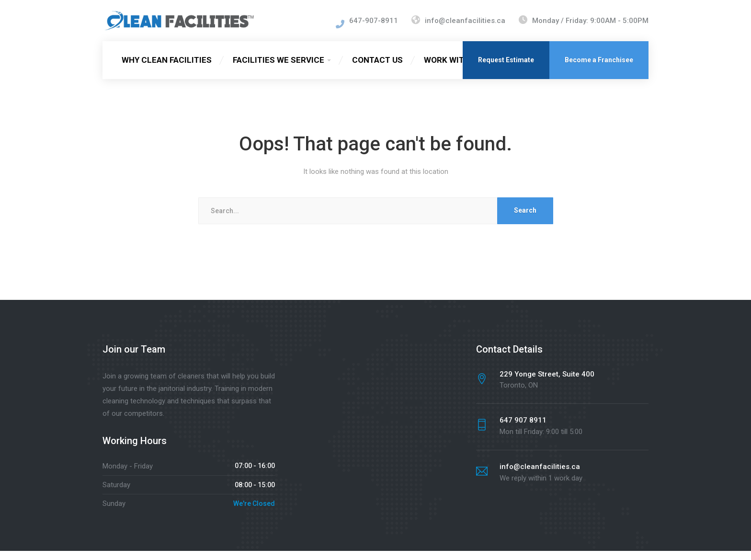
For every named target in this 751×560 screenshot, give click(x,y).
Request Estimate (506, 69)
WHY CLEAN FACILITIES (167, 69)
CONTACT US (377, 69)
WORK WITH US (453, 69)
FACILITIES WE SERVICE (279, 69)
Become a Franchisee (599, 69)
